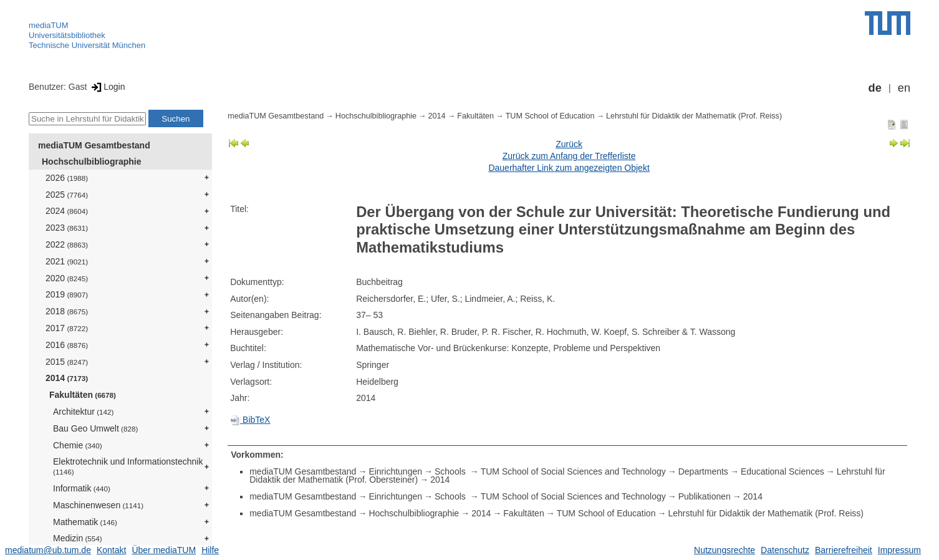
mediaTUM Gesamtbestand (94, 145)
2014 (67, 378)
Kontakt (111, 550)
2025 (67, 195)
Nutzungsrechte (725, 550)
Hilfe (210, 550)
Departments (703, 471)
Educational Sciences (782, 471)
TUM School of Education (550, 116)
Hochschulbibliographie (91, 162)
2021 (67, 261)
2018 (67, 311)
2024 (67, 211)
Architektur (83, 412)
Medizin (78, 538)
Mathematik (85, 522)
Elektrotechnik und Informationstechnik (128, 466)
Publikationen (705, 496)
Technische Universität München (87, 45)
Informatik (82, 488)
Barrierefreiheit (844, 550)
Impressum (899, 550)
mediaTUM (49, 25)
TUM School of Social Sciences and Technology (573, 471)
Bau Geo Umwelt (95, 428)
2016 (67, 345)
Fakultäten (83, 395)
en (904, 88)
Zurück (569, 144)
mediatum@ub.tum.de (48, 550)
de (875, 88)
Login (107, 87)
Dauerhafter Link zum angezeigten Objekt (569, 168)
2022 (67, 244)
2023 (67, 228)
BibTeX (250, 420)
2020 (67, 278)
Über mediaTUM (164, 550)
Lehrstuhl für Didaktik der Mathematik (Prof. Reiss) (694, 116)
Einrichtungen (395, 471)
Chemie (78, 445)
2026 (67, 178)
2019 (67, 294)
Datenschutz (785, 550)
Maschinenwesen (98, 505)
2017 (67, 328)
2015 (67, 362)
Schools (451, 471)
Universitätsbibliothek (67, 35)
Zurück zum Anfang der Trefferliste (569, 156)
